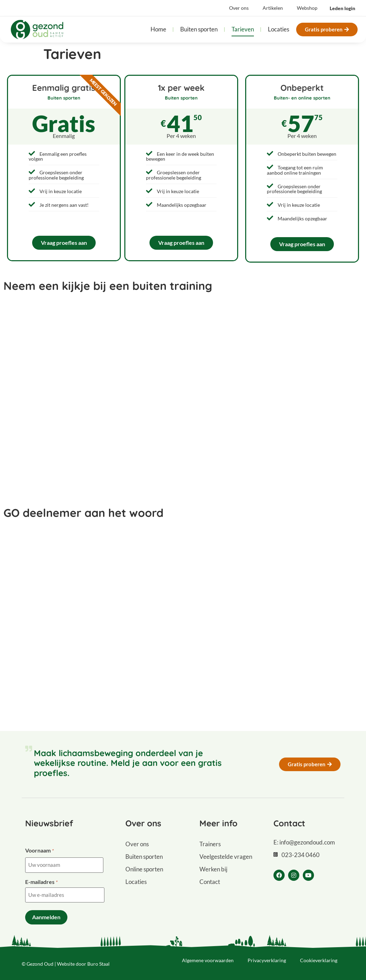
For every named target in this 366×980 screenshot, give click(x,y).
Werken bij (213, 869)
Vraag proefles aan (64, 243)
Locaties (279, 29)
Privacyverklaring (267, 957)
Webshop (307, 8)
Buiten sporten (199, 29)
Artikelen (273, 8)
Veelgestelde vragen (226, 857)
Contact (210, 882)
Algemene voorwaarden (208, 957)
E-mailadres (41, 881)
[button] (342, 8)
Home (158, 29)
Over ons (239, 8)
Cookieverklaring (319, 957)
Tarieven (243, 29)
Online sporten (144, 869)
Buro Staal (98, 961)
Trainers (210, 844)
